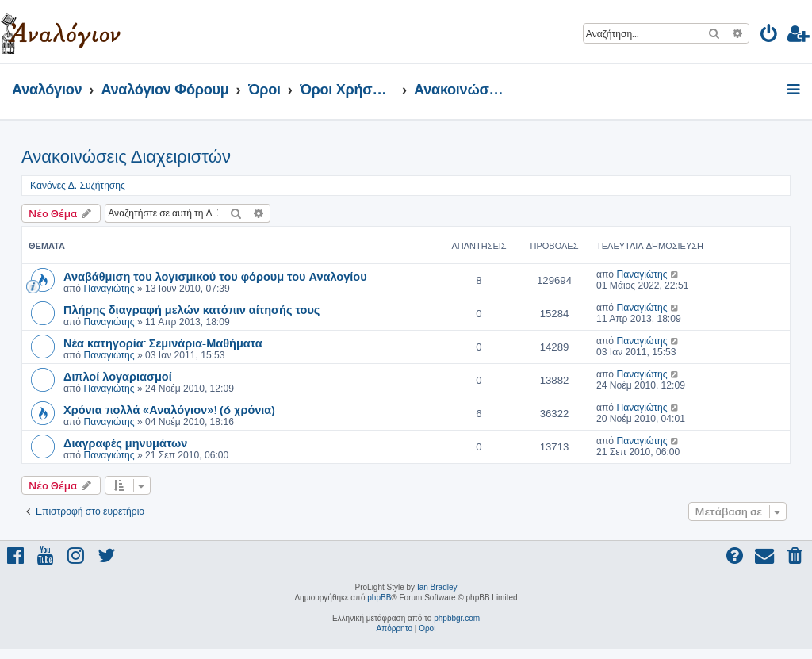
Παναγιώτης (109, 289)
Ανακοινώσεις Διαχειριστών (126, 157)
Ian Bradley (437, 587)
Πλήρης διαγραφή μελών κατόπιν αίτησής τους (192, 309)
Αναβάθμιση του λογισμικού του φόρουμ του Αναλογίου (215, 276)
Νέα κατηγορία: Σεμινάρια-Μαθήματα (163, 343)
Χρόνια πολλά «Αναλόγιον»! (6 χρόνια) (169, 409)
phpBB (379, 598)
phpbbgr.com (457, 618)
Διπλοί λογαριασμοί (118, 376)
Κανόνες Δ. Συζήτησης (78, 186)
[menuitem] (770, 36)
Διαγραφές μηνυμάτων (125, 443)
